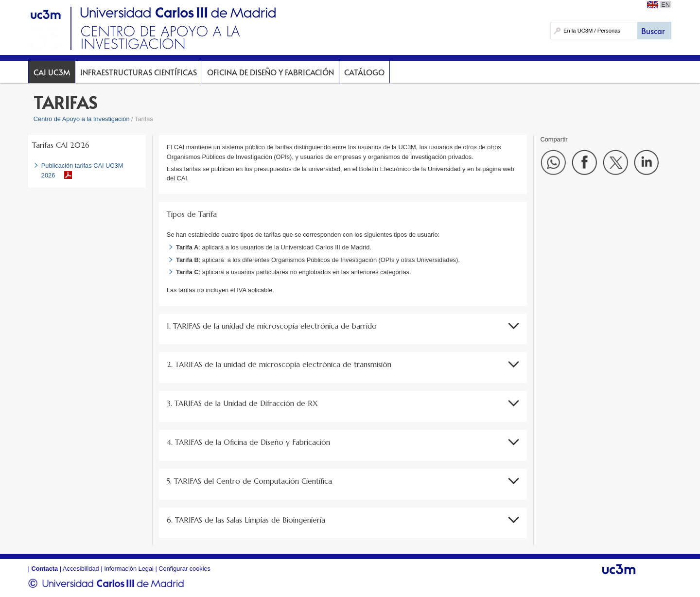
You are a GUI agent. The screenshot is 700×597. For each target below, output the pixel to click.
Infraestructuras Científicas (139, 72)
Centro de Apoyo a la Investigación (82, 119)
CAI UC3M (52, 72)
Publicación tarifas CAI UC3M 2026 (82, 170)
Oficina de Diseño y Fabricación (271, 72)
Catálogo (364, 72)
